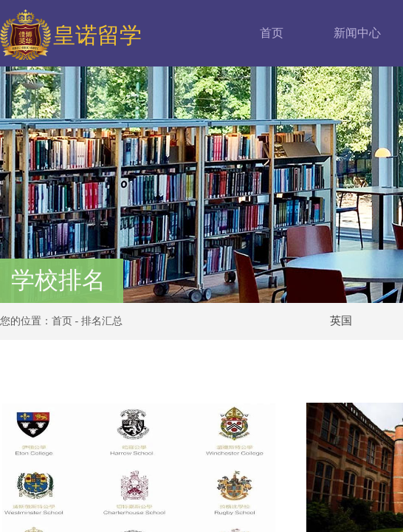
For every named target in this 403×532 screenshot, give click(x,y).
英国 (341, 321)
